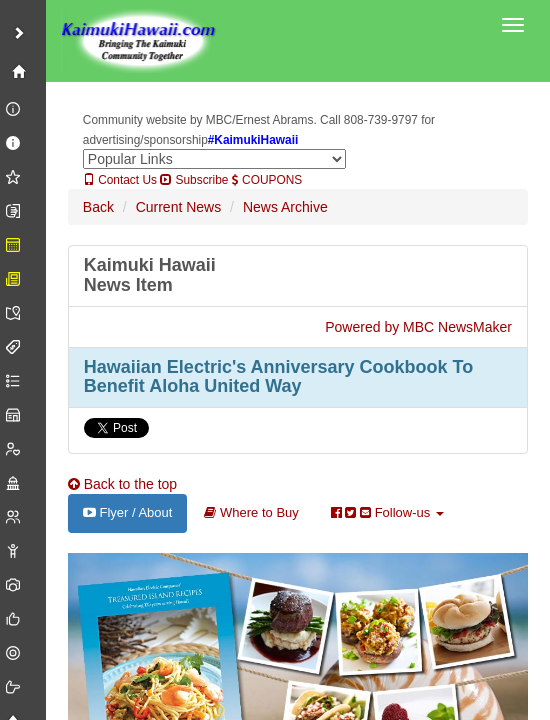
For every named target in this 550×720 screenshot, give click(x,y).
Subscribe (194, 180)
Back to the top (122, 484)
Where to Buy (251, 512)
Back (98, 207)
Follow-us (387, 512)
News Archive (285, 207)
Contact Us (120, 180)
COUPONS (267, 180)
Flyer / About (128, 512)
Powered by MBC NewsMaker (418, 327)
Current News (179, 207)
